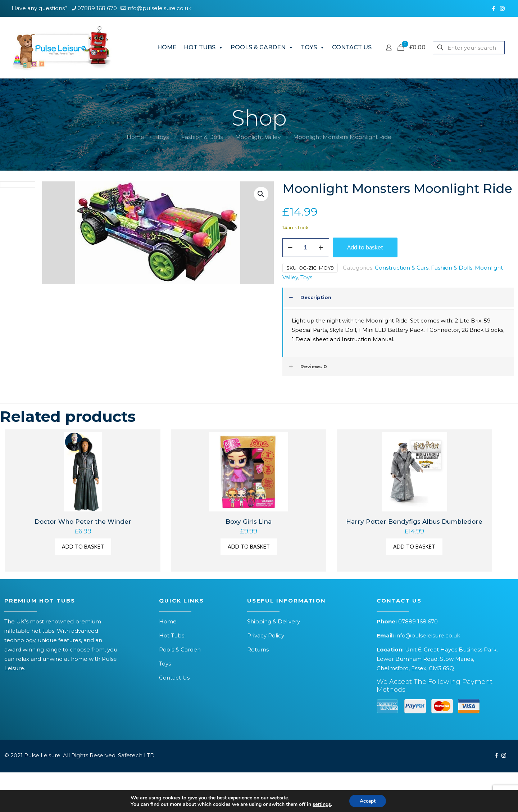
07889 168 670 (418, 621)
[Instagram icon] (502, 8)
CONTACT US (352, 47)
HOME (167, 47)
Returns (258, 649)
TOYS (313, 48)
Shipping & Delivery (274, 621)
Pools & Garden (180, 649)
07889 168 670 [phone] (97, 8)
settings (321, 804)
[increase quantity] (321, 248)
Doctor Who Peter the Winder (83, 522)
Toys (163, 137)
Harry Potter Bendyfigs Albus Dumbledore (414, 522)
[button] (261, 194)
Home (135, 137)
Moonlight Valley (258, 137)
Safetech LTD (136, 755)
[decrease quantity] (290, 248)
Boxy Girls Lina (249, 522)
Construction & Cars (402, 268)
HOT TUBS (204, 48)
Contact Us (174, 678)
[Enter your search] (469, 48)
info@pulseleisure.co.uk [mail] (159, 8)
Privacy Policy (266, 635)
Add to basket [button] (83, 547)
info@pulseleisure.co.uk (428, 635)
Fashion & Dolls (202, 137)
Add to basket (365, 247)
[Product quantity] (306, 248)
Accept (368, 801)
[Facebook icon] (493, 8)
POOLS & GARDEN (262, 48)
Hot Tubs (172, 635)
